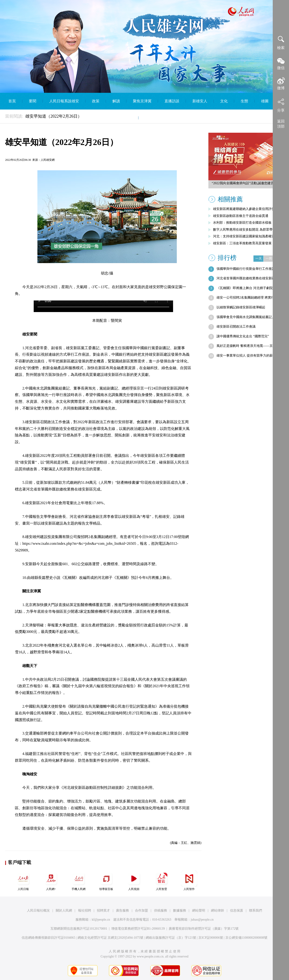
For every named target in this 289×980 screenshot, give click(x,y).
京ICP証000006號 (211, 938)
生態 (244, 101)
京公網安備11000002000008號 (246, 938)
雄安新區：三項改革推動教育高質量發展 (242, 243)
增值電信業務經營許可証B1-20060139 (138, 929)
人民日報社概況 (38, 911)
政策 (96, 101)
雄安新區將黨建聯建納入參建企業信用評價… (246, 209)
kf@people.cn (101, 920)
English (151, 118)
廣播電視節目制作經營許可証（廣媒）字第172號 (204, 929)
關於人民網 (64, 911)
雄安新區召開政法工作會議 (236, 327)
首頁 (12, 101)
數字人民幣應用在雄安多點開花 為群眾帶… (244, 230)
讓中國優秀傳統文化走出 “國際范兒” (243, 336)
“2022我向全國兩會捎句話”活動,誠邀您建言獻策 (246, 183)
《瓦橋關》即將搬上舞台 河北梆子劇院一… (248, 288)
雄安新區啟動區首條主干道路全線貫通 (241, 216)
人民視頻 (134, 881)
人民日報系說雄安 (64, 101)
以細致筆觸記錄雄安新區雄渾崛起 (241, 307)
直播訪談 (172, 101)
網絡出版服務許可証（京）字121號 (171, 938)
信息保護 (236, 911)
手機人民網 (79, 881)
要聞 (33, 101)
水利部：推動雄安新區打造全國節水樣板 (242, 223)
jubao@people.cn (202, 920)
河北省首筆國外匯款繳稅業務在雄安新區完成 (249, 278)
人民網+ (51, 881)
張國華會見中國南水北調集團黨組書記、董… (249, 317)
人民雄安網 (48, 160)
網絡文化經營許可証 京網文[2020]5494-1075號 (111, 938)
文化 (224, 101)
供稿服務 (161, 911)
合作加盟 (141, 911)
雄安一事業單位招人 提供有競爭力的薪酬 (246, 356)
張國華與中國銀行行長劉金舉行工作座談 (246, 269)
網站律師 (217, 911)
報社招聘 (85, 911)
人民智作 (189, 881)
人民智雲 (161, 881)
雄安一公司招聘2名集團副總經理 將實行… (247, 298)
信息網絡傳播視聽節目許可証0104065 (48, 938)
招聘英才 (103, 911)
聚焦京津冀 (142, 101)
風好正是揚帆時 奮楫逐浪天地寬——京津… (248, 346)
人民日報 (23, 881)
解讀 (116, 101)
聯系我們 (256, 911)
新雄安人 (200, 101)
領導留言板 (106, 881)
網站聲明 (199, 911)
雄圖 (265, 101)
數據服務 (180, 911)
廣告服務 (122, 911)
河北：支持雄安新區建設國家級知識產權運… (246, 236)
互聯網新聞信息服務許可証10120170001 (79, 929)
